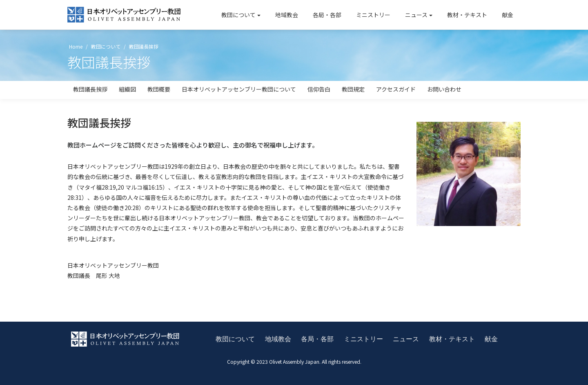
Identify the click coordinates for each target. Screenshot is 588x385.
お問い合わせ (444, 89)
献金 (508, 15)
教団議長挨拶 (90, 89)
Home (75, 46)
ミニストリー (373, 15)
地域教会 (287, 15)
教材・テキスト (467, 15)
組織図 (127, 89)
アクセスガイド (396, 89)
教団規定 (353, 89)
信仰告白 (319, 89)
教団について (238, 15)
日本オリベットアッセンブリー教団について (239, 89)
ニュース (416, 15)
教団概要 (159, 89)
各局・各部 (327, 15)
